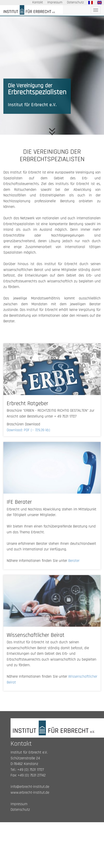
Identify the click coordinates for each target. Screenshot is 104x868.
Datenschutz (75, 2)
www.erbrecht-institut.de (30, 793)
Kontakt (38, 2)
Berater (74, 561)
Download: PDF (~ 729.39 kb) (28, 430)
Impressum (55, 2)
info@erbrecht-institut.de (30, 787)
